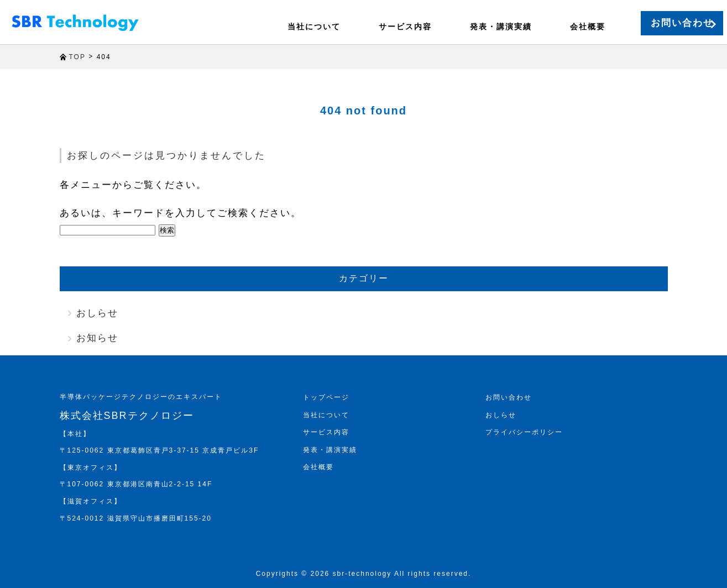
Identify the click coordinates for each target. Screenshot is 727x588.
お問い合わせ (664, 22)
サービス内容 (382, 27)
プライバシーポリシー (524, 432)
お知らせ (97, 338)
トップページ (326, 397)
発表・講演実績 (473, 27)
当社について (296, 27)
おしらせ (97, 313)
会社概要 (555, 27)
